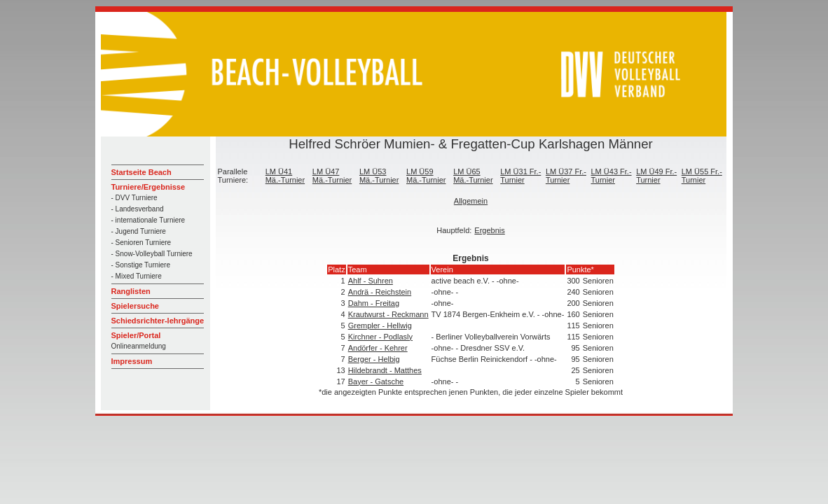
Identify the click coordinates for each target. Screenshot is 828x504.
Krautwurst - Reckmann (388, 314)
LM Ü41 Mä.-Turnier (285, 176)
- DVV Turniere (134, 198)
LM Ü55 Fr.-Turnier (702, 176)
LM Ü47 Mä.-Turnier (332, 176)
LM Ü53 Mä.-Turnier (379, 176)
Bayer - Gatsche (376, 381)
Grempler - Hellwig (380, 325)
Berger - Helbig (374, 359)
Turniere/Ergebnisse (149, 187)
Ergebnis (489, 230)
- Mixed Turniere (137, 276)
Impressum (132, 361)
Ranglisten (131, 291)
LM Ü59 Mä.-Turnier (426, 176)
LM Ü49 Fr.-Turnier (656, 176)
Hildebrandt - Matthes (385, 370)
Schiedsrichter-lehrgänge (158, 321)
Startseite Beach (142, 172)
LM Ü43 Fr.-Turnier (612, 176)
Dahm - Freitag (374, 303)
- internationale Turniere (149, 220)
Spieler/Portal (136, 335)
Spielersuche (135, 306)
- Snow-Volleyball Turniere (152, 254)
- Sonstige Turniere (141, 265)
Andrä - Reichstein (380, 292)
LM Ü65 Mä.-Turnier (473, 176)
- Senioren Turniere (142, 243)
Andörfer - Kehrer (378, 348)
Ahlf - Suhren (371, 281)
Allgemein (471, 201)
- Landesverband (138, 209)
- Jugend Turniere (139, 231)
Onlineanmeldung (139, 346)
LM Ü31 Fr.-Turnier (520, 176)
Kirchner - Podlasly (380, 337)
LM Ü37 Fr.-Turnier (566, 176)
